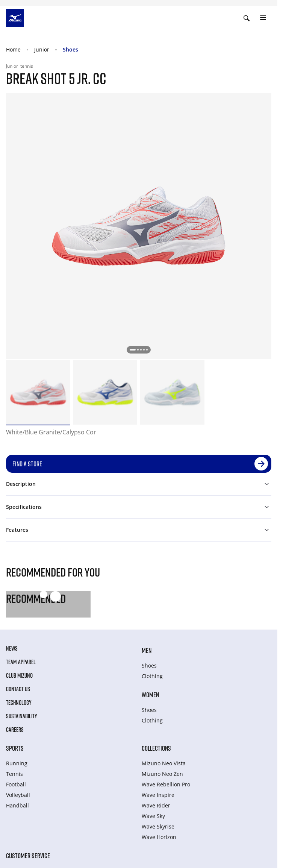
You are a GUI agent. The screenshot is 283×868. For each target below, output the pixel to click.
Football (16, 784)
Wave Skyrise (158, 826)
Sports (15, 748)
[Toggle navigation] (263, 18)
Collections (156, 748)
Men (147, 650)
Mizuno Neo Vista (164, 763)
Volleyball (18, 795)
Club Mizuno (19, 675)
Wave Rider (156, 805)
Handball (17, 805)
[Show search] (247, 18)
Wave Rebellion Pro (166, 784)
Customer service (28, 856)
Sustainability (22, 716)
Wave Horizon (159, 837)
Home (13, 49)
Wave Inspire (158, 795)
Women (150, 695)
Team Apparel (21, 662)
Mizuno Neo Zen (162, 774)
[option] (38, 392)
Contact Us (18, 689)
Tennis (14, 774)
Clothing (152, 676)
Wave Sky (153, 816)
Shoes (70, 49)
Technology (19, 703)
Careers (15, 730)
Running (17, 763)
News (12, 648)
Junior (42, 49)
